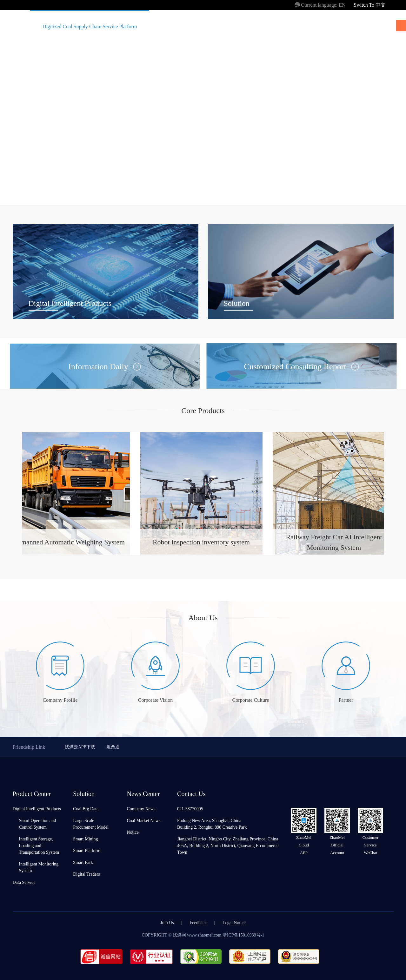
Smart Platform (87, 850)
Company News (141, 809)
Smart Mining (85, 839)
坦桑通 (113, 747)
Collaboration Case (265, 26)
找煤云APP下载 (80, 747)
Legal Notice (234, 922)
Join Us (167, 922)
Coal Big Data (86, 809)
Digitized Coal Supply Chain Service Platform (90, 26)
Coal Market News (144, 820)
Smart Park (83, 862)
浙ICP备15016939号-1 (243, 935)
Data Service (24, 882)
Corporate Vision (155, 700)
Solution (219, 26)
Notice (133, 832)
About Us (311, 26)
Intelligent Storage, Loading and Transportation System (39, 845)
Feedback (198, 922)
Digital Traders (86, 874)
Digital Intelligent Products (37, 809)
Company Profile (60, 700)
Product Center (173, 26)
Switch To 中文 (370, 5)
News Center (357, 26)
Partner (346, 700)
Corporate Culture (251, 700)
